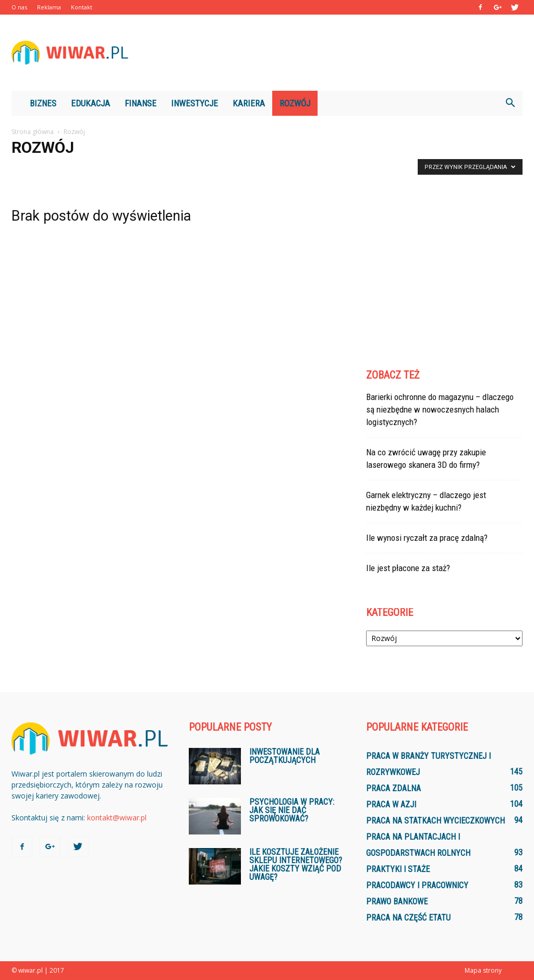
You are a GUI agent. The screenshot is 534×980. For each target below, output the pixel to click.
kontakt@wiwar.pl (117, 818)
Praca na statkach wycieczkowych (435, 821)
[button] (510, 103)
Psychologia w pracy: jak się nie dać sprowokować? (292, 810)
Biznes (43, 103)
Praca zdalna (393, 788)
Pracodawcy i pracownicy (417, 885)
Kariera (249, 103)
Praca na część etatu (408, 918)
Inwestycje (195, 103)
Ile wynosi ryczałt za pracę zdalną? (427, 538)
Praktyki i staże (398, 869)
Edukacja (90, 103)
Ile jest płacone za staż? (408, 568)
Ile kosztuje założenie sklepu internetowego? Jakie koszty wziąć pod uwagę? (296, 864)
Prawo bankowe (397, 902)
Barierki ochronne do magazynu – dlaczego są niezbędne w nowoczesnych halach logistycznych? (440, 409)
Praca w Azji (391, 804)
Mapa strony (483, 970)
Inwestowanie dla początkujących (284, 756)
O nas (19, 7)
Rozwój (295, 103)
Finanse (141, 103)
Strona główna (33, 132)
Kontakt (82, 7)
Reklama (49, 7)
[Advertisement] (333, 53)
